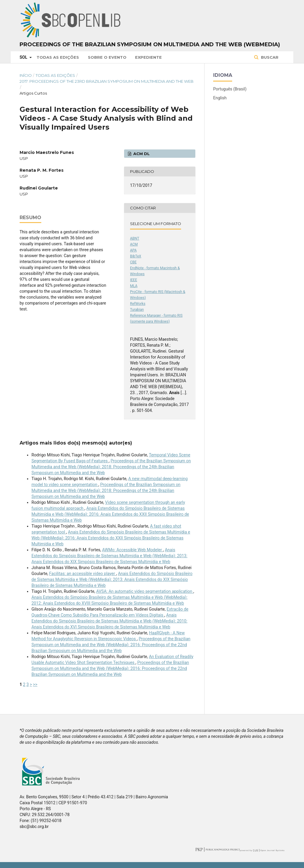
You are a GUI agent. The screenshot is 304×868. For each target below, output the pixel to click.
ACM (134, 244)
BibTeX (136, 256)
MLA (134, 286)
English (220, 98)
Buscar (269, 57)
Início (26, 75)
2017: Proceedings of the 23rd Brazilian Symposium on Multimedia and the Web (107, 81)
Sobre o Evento (107, 57)
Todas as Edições (58, 57)
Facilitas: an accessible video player (83, 574)
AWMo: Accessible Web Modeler (133, 550)
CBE (133, 262)
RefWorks (138, 304)
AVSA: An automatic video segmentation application (145, 591)
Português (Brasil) (230, 89)
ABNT (135, 238)
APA (133, 250)
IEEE (134, 280)
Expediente (148, 57)
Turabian (137, 310)
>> (35, 684)
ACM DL (141, 154)
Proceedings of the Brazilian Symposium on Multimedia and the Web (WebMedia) (150, 44)
